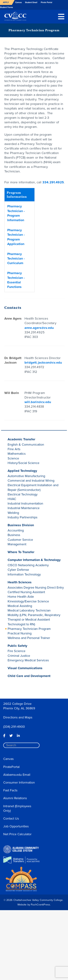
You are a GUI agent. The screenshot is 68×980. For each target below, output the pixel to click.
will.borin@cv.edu (38, 402)
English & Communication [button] (26, 445)
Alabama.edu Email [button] (17, 775)
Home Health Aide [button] (21, 597)
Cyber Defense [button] (18, 570)
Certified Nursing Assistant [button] (26, 592)
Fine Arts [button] (14, 449)
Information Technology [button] (24, 574)
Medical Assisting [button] (20, 606)
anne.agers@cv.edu (39, 328)
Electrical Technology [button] (23, 494)
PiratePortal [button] (11, 767)
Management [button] (17, 544)
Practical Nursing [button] (20, 633)
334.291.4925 (53, 182)
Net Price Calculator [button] (17, 834)
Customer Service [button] (20, 540)
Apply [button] (6, 2)
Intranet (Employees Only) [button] (17, 808)
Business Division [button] (21, 525)
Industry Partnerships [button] (22, 517)
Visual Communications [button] (25, 668)
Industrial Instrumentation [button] (25, 503)
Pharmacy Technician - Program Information (16, 213)
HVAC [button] (12, 499)
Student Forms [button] (6, 7)
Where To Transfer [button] (21, 552)
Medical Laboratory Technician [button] (29, 610)
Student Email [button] (31, 2)
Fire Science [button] (17, 651)
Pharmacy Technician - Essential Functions (16, 280)
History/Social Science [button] (23, 463)
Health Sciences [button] (20, 582)
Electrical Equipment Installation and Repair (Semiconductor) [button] (33, 487)
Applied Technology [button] (22, 471)
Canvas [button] (18, 2)
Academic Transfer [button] (21, 439)
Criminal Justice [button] (19, 656)
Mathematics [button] (17, 454)
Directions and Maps (18, 717)
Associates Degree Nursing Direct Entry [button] (36, 587)
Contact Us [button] (11, 818)
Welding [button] (13, 513)
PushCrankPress (40, 905)
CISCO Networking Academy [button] (28, 565)
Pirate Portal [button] (47, 2)
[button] (61, 16)
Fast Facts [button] (10, 790)
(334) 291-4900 (14, 727)
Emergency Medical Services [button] (28, 660)
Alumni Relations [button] (15, 798)
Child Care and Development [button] (29, 676)
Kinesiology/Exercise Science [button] (28, 601)
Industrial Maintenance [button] (24, 508)
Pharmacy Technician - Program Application (16, 237)
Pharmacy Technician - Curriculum (16, 258)
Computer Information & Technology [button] (34, 560)
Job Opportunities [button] (16, 826)
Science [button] (13, 458)
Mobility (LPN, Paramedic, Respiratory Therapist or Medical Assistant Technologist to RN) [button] (34, 620)
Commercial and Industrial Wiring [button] (31, 481)
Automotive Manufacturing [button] (26, 476)
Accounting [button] (16, 530)
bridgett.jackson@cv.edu (43, 362)
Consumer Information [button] (19, 782)
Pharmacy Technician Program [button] (29, 629)
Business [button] (14, 535)
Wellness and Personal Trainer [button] (29, 638)
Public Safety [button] (17, 646)
